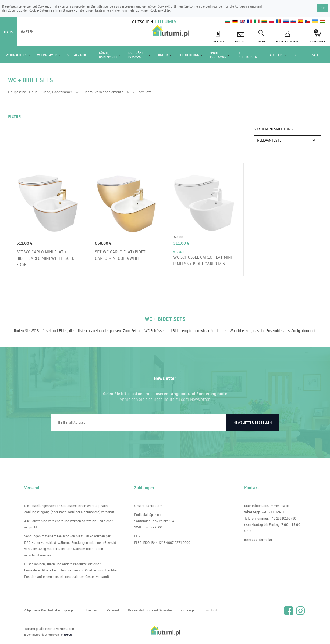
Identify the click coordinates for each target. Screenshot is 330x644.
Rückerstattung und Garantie (150, 610)
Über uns (91, 610)
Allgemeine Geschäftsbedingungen (50, 610)
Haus (8, 32)
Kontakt (211, 610)
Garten (27, 31)
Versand (113, 610)
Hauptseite (17, 92)
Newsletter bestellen (253, 422)
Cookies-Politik (160, 10)
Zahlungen (189, 610)
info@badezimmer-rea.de (271, 506)
